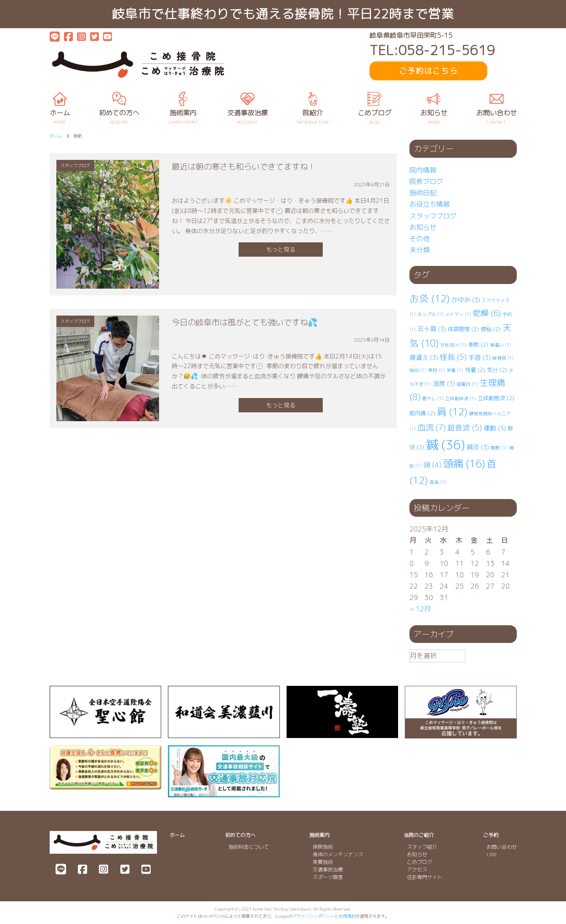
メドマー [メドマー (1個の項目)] (458, 314)
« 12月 (420, 609)
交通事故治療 (328, 870)
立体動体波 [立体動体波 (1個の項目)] (461, 398)
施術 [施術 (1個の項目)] (418, 370)
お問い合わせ (502, 847)
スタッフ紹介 (422, 847)
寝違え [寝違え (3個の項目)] (424, 357)
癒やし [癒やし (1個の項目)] (433, 398)
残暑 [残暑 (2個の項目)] (475, 370)
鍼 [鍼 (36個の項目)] (445, 445)
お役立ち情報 (430, 204)
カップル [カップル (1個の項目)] (430, 314)
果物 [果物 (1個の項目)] (436, 370)
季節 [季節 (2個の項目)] (478, 345)
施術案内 (319, 835)
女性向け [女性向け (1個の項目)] (453, 345)
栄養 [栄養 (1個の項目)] (455, 370)
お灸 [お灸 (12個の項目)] (430, 299)
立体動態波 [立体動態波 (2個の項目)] (496, 398)
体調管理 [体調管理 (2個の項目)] (463, 329)
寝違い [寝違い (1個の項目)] (501, 345)
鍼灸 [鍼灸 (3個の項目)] (478, 447)
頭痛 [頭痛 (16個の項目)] (464, 464)
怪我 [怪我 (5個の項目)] (453, 357)
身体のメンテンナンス (338, 854)
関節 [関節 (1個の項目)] (499, 448)
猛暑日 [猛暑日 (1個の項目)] (467, 384)
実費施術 (323, 862)
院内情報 (423, 170)
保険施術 (323, 847)
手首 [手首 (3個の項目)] (480, 357)
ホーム (177, 835)
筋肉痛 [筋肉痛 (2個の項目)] (422, 413)
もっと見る (281, 249)
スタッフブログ (433, 216)
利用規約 (347, 916)
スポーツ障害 (328, 877)
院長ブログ (426, 181)
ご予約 (491, 835)
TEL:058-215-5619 (432, 50)
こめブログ (420, 862)
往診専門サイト (425, 877)
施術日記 (423, 193)
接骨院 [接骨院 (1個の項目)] (503, 358)
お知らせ (423, 227)
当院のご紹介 (419, 835)
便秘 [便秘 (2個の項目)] (491, 329)
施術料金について (249, 847)
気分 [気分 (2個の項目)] (497, 370)
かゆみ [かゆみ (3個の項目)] (466, 300)
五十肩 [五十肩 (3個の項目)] (432, 329)
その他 (420, 239)
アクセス (417, 870)
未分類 (420, 250)
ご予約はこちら (428, 71)
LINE (492, 854)
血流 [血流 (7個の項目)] (432, 427)
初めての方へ (240, 835)
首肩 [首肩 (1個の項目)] (438, 482)
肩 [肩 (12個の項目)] (452, 412)
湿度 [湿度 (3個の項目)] (444, 384)
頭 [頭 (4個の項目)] (432, 465)
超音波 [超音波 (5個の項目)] (465, 428)
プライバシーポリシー (314, 916)
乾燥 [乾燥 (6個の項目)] (487, 313)
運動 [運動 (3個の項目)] (495, 428)
